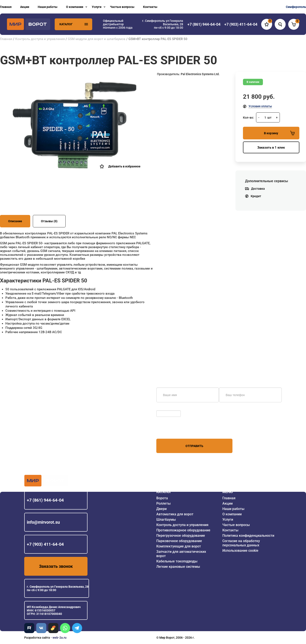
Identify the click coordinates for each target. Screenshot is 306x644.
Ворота (162, 498)
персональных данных (173, 431)
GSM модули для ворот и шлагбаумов (97, 39)
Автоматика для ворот (175, 514)
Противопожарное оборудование (183, 530)
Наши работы (48, 7)
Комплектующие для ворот (179, 546)
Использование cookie (240, 551)
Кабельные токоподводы (177, 561)
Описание (15, 221)
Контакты (150, 7)
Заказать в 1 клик (271, 148)
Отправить (194, 446)
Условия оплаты (260, 106)
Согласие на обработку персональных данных (241, 543)
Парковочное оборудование (179, 541)
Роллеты (164, 503)
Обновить (164, 408)
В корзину (279, 133)
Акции (25, 7)
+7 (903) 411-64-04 (45, 544)
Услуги (97, 7)
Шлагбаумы (166, 520)
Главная (6, 7)
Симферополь (296, 7)
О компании (75, 7)
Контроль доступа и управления (40, 39)
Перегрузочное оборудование (181, 536)
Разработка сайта (37, 638)
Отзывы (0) (49, 221)
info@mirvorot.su (43, 522)
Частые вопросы (122, 7)
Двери (161, 509)
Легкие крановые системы (178, 567)
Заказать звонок (56, 566)
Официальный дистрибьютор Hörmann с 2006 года (118, 24)
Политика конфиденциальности (248, 536)
